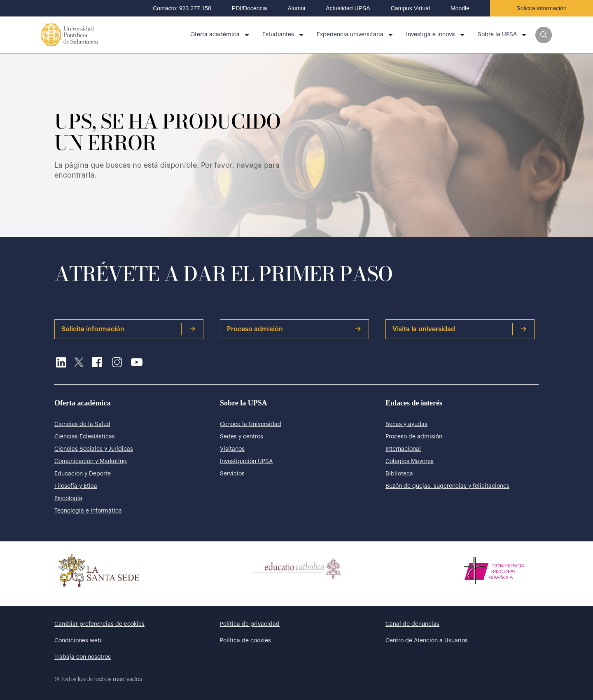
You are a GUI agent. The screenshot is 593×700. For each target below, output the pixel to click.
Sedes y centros (242, 437)
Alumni (296, 8)
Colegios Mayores (410, 461)
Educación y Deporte (83, 474)
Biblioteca (399, 474)
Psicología (68, 499)
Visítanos (232, 449)
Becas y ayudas (406, 424)
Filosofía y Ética (76, 486)
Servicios (232, 474)
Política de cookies (245, 641)
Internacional (403, 449)
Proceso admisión (294, 329)
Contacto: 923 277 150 (182, 8)
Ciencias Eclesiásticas (85, 437)
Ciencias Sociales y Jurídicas (94, 449)
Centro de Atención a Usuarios (427, 641)
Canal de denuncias (412, 624)
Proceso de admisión (414, 437)
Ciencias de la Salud (82, 424)
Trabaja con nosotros (83, 657)
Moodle (460, 8)
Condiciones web (78, 641)
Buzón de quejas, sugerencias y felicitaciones (447, 486)
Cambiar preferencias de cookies (99, 624)
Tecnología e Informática (88, 511)
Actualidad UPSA (348, 8)
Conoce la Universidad (251, 424)
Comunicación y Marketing (91, 461)
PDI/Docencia (250, 8)
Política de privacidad (250, 624)
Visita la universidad (460, 329)
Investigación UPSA (246, 461)
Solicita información (541, 8)
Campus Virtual (410, 8)
